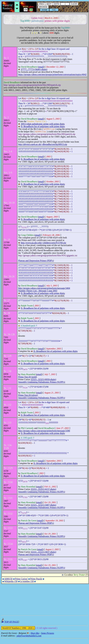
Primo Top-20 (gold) (27, 377)
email (41, 67)
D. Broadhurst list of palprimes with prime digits (43, 126)
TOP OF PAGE (11, 627)
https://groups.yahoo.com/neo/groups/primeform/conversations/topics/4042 (52, 74)
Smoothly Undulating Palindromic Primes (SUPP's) (42, 382)
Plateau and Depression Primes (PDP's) (36, 261)
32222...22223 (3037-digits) (43, 552)
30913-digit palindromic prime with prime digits (43, 124)
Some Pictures (47, 639)
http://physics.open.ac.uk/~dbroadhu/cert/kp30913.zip (43, 144)
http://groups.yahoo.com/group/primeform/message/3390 (44, 431)
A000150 (8, 579)
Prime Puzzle (36, 579)
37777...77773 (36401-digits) (34, 69)
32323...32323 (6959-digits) (43, 379)
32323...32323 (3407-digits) (43, 505)
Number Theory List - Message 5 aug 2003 (38, 291)
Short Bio (35, 639)
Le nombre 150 (27, 581)
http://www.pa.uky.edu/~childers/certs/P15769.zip (43, 243)
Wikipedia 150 (11, 581)
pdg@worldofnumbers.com (29, 641)
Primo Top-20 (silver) (28, 395)
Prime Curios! (21, 579)
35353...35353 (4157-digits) (43, 489)
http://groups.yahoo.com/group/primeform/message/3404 (44, 288)
